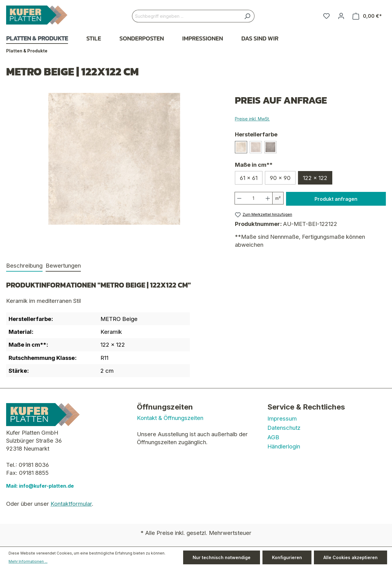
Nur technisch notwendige (222, 557)
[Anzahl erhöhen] (268, 198)
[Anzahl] (253, 198)
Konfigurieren (287, 557)
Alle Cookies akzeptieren (351, 557)
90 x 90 (280, 178)
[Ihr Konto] (341, 16)
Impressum (282, 418)
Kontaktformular (71, 504)
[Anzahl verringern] (239, 198)
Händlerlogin (284, 446)
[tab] (24, 266)
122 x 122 (315, 178)
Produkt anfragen (336, 199)
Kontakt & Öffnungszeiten (170, 418)
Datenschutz (284, 428)
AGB (273, 437)
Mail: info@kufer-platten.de (40, 486)
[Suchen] (247, 16)
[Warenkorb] (367, 16)
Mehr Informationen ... (28, 561)
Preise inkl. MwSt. (252, 119)
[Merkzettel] (326, 16)
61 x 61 (249, 178)
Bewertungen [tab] (63, 265)
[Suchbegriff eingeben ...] (186, 16)
